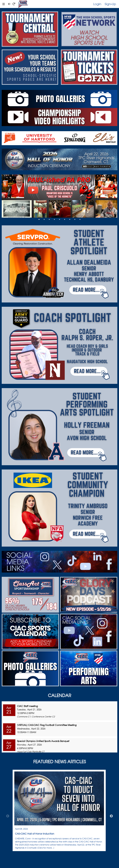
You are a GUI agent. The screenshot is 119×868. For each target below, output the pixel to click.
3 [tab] (49, 219)
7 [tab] (70, 219)
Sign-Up (110, 4)
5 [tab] (59, 219)
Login (97, 4)
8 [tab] (75, 219)
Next (111, 816)
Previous (8, 816)
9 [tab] (80, 219)
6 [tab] (65, 219)
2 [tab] (44, 219)
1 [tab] (39, 219)
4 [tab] (54, 219)
